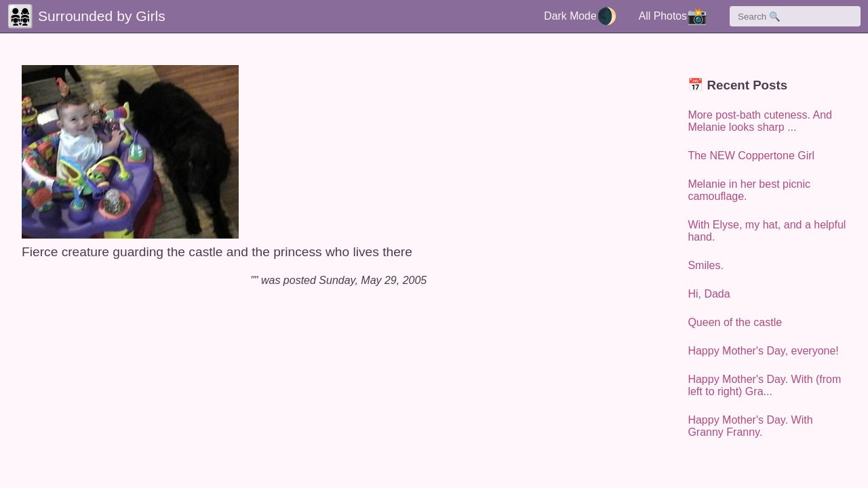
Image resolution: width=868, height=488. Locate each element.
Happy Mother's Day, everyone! (763, 351)
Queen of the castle (735, 322)
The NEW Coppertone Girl (751, 156)
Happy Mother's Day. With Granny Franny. (750, 426)
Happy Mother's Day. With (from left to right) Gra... (764, 385)
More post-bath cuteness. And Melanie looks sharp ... (760, 121)
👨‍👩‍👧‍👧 (20, 16)
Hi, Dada (709, 294)
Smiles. (705, 265)
